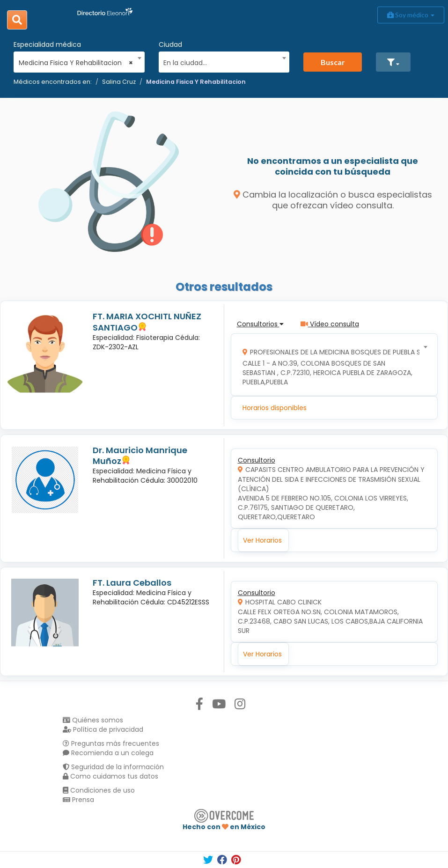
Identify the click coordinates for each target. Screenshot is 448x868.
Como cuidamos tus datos (110, 776)
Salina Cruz (119, 82)
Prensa (78, 800)
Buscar (333, 62)
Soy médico (411, 15)
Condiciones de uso (99, 790)
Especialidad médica (47, 44)
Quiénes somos (93, 720)
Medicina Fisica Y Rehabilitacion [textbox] (76, 63)
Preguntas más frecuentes (111, 743)
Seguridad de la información (113, 767)
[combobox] (76, 60)
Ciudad (170, 44)
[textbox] (221, 62)
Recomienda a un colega (108, 753)
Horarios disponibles (275, 408)
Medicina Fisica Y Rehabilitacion (196, 82)
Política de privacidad (103, 729)
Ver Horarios (262, 540)
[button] (393, 62)
